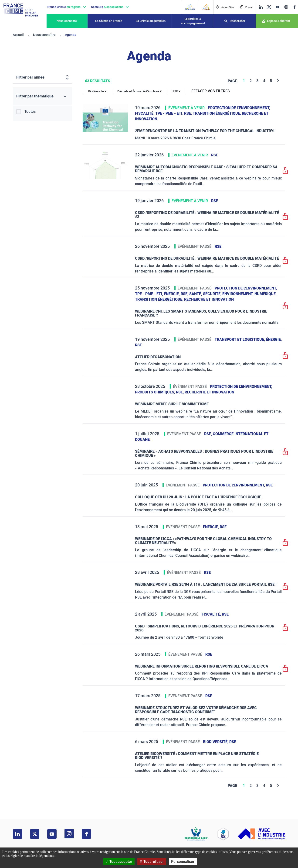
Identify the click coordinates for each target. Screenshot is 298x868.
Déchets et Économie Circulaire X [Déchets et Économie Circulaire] (139, 91)
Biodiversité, (216, 742)
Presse (246, 7)
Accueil (18, 35)
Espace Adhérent (278, 21)
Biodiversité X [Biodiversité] (97, 91)
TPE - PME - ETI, (170, 113)
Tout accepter (119, 862)
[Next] (278, 81)
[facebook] (295, 7)
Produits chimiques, (156, 392)
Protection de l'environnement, (239, 108)
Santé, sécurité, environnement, (222, 294)
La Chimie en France (109, 21)
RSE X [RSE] (176, 91)
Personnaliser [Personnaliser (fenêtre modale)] (183, 862)
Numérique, (266, 294)
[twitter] (269, 7)
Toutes (30, 112)
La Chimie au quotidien (151, 21)
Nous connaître (67, 21)
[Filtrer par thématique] (42, 96)
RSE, (188, 113)
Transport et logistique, (240, 339)
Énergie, (172, 294)
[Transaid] (190, 7)
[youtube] (278, 7)
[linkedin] (261, 7)
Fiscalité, (145, 113)
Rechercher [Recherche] (238, 21)
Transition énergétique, (217, 113)
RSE (215, 155)
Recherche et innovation (209, 299)
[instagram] (286, 7)
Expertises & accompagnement (193, 21)
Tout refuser (152, 862)
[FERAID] (206, 7)
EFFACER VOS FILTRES (211, 91)
